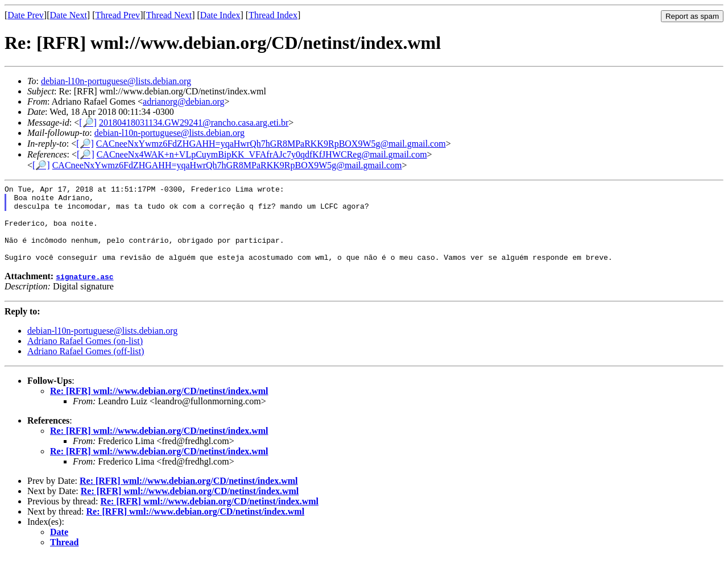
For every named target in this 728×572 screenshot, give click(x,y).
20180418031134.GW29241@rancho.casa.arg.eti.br (194, 123)
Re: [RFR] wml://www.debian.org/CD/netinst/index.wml (159, 406)
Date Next (69, 15)
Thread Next (169, 15)
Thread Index (273, 15)
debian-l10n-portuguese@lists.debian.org (116, 81)
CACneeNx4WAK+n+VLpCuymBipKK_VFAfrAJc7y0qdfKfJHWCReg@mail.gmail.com (262, 154)
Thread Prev (117, 15)
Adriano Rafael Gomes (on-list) (85, 356)
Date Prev (26, 15)
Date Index (220, 15)
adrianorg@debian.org (183, 101)
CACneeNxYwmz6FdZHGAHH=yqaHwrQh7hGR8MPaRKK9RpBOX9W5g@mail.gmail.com (271, 144)
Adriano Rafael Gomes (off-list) (86, 366)
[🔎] (88, 123)
